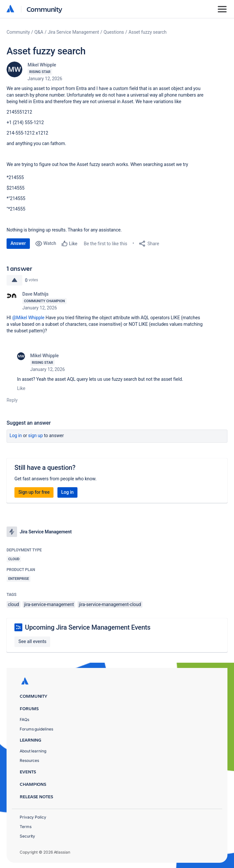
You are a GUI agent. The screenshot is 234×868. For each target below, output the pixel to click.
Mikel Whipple (42, 65)
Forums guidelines (36, 729)
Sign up (36, 435)
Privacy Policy (33, 817)
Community (44, 9)
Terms (26, 827)
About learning (33, 751)
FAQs (24, 720)
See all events (32, 641)
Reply (12, 400)
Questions (114, 32)
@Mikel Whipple (28, 318)
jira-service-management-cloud (110, 604)
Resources (29, 760)
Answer (18, 243)
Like (21, 388)
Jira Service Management (74, 32)
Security (27, 836)
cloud (13, 604)
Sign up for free (34, 492)
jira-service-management (49, 604)
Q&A (39, 32)
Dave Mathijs (35, 294)
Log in (16, 435)
